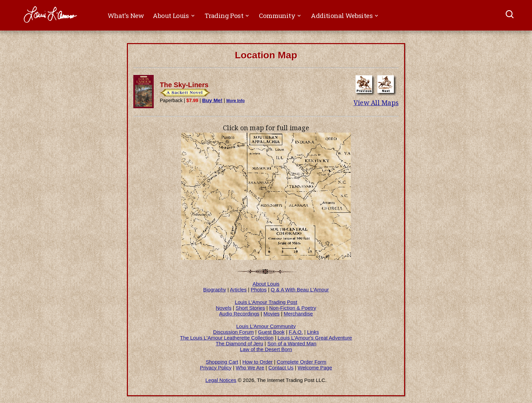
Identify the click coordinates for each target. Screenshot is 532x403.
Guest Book (271, 332)
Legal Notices (221, 380)
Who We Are (250, 368)
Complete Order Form (302, 362)
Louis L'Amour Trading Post (266, 302)
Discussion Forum (233, 332)
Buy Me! (212, 100)
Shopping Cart (222, 362)
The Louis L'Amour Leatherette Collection (227, 338)
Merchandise (298, 314)
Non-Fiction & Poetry (292, 308)
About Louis (266, 284)
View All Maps (376, 103)
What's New (126, 15)
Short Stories (250, 308)
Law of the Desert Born (266, 349)
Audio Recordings (239, 314)
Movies (272, 314)
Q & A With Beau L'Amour (300, 290)
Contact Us (281, 368)
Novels (224, 308)
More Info (235, 101)
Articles (238, 290)
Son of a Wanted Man (292, 343)
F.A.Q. (296, 332)
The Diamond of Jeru (240, 343)
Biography (215, 290)
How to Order (257, 362)
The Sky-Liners (184, 85)
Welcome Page (315, 368)
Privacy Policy (216, 368)
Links (313, 332)
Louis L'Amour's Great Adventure (315, 338)
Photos (259, 290)
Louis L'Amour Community (266, 326)
